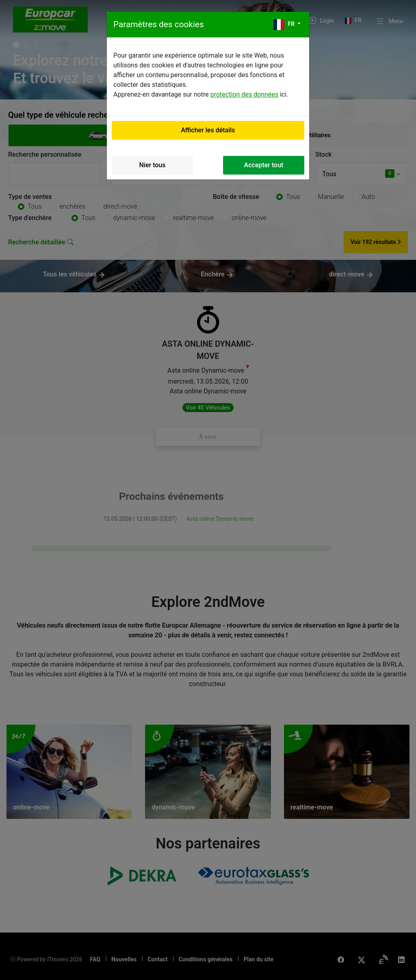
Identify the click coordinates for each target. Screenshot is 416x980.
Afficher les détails (208, 130)
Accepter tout (264, 165)
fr (285, 25)
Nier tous (153, 165)
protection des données (244, 94)
